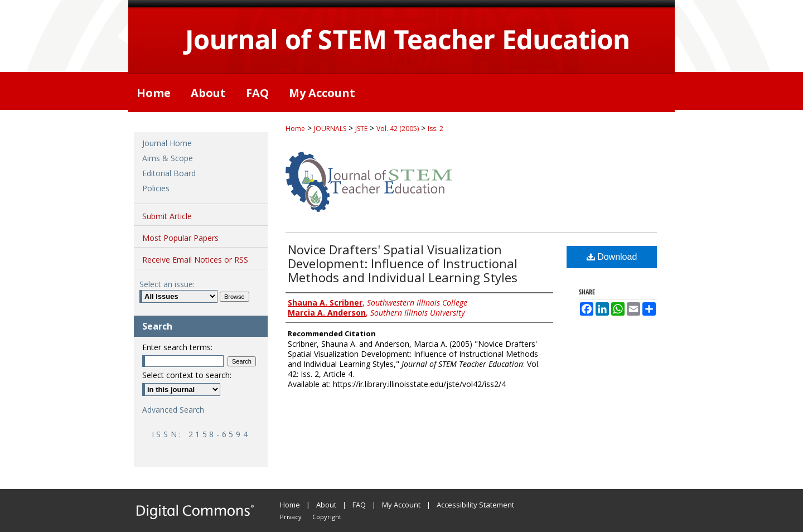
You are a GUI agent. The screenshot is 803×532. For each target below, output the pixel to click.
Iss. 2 (436, 129)
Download (612, 257)
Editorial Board (169, 173)
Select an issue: (167, 284)
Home (295, 129)
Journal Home (167, 143)
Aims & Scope (168, 158)
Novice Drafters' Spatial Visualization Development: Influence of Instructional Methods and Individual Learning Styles (403, 263)
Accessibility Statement (475, 505)
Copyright (327, 517)
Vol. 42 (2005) (398, 129)
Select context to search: (187, 375)
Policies (156, 188)
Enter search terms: (177, 347)
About (326, 505)
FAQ (359, 505)
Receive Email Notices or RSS (195, 260)
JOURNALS (330, 129)
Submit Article (167, 216)
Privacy (291, 517)
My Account (401, 505)
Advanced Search (173, 410)
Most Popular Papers (180, 238)
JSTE (361, 129)
